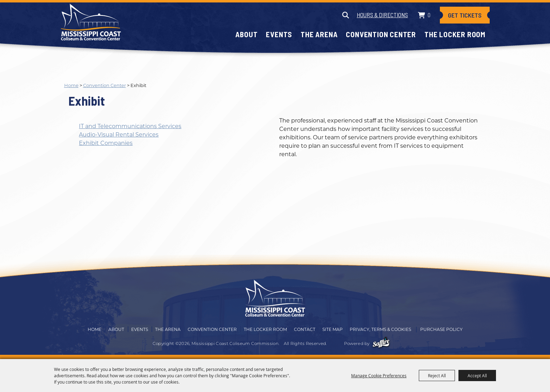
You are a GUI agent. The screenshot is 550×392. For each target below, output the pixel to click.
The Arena (319, 34)
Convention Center (381, 34)
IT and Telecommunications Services (130, 126)
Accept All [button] (477, 376)
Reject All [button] (437, 376)
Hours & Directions (382, 15)
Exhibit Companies (106, 143)
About (246, 34)
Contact (305, 329)
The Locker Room (455, 34)
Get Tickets (465, 15)
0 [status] (429, 15)
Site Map (333, 329)
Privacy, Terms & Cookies (380, 329)
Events (279, 34)
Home (71, 85)
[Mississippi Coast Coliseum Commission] (91, 22)
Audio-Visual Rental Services (119, 135)
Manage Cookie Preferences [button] (379, 376)
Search (345, 15)
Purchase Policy (441, 329)
